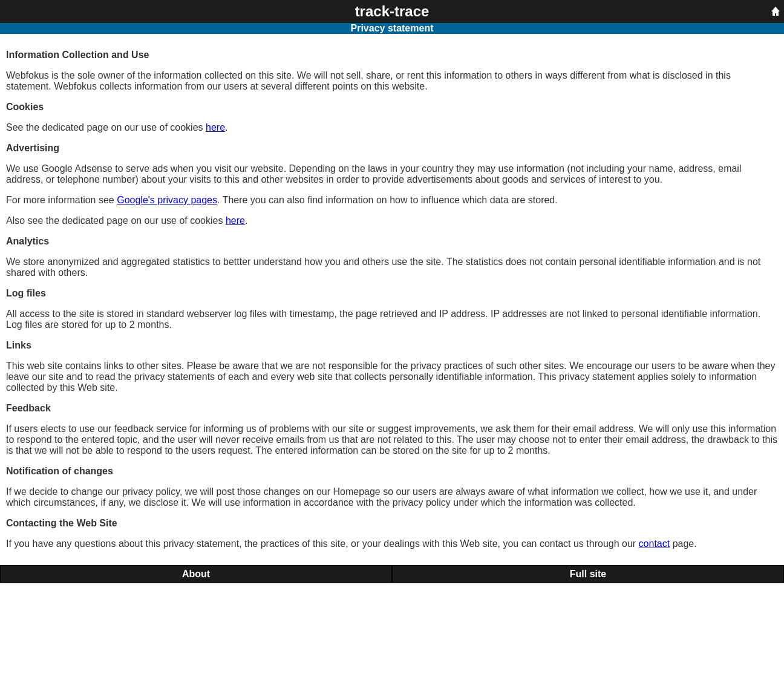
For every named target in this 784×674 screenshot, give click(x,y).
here (215, 127)
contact (655, 544)
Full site (588, 574)
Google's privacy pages (167, 200)
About (196, 574)
